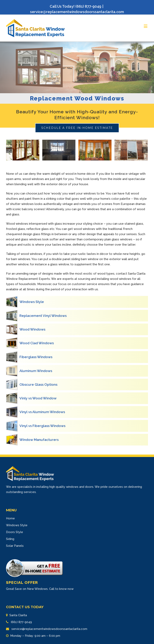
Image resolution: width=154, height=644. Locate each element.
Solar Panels (15, 546)
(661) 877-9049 (21, 622)
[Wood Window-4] (131, 150)
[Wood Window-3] (95, 150)
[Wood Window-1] (23, 150)
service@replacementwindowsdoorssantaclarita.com (77, 12)
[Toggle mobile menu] (146, 26)
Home (10, 518)
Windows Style (17, 525)
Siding (10, 539)
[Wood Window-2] (59, 150)
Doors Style (15, 532)
